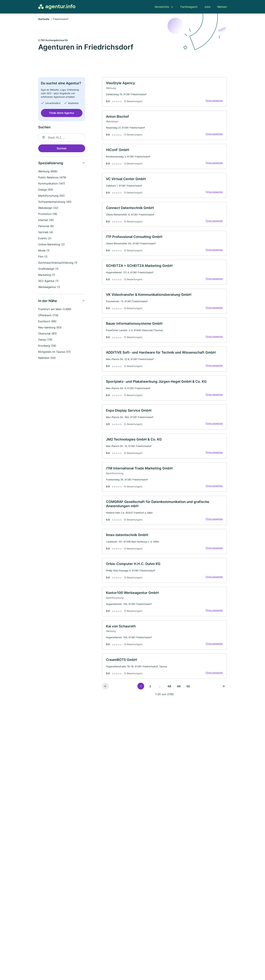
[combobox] (62, 138)
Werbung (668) (48, 172)
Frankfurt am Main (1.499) (55, 309)
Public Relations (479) (52, 178)
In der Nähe (48, 301)
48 (169, 693)
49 (179, 693)
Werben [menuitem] (222, 7)
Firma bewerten (214, 101)
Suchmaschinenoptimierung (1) (58, 263)
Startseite (44, 19)
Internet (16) (46, 220)
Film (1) (43, 257)
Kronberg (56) (47, 346)
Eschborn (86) (47, 322)
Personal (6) (46, 226)
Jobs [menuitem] (207, 7)
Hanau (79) (45, 340)
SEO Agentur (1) (48, 281)
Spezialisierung (51, 163)
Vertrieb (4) (46, 233)
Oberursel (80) (47, 334)
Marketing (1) (47, 275)
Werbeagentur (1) (49, 287)
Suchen (62, 149)
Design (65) (46, 190)
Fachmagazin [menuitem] (189, 7)
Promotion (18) (48, 214)
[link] (164, 92)
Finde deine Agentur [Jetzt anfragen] (62, 113)
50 (188, 693)
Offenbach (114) (48, 316)
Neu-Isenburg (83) (50, 328)
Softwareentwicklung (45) (55, 202)
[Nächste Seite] (223, 693)
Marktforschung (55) (51, 196)
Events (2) (45, 239)
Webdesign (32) (48, 208)
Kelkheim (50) (47, 358)
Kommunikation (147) (52, 184)
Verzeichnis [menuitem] (162, 7)
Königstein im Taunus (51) (55, 352)
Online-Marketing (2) (51, 245)
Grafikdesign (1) (48, 269)
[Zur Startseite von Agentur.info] (57, 7)
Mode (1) (44, 251)
